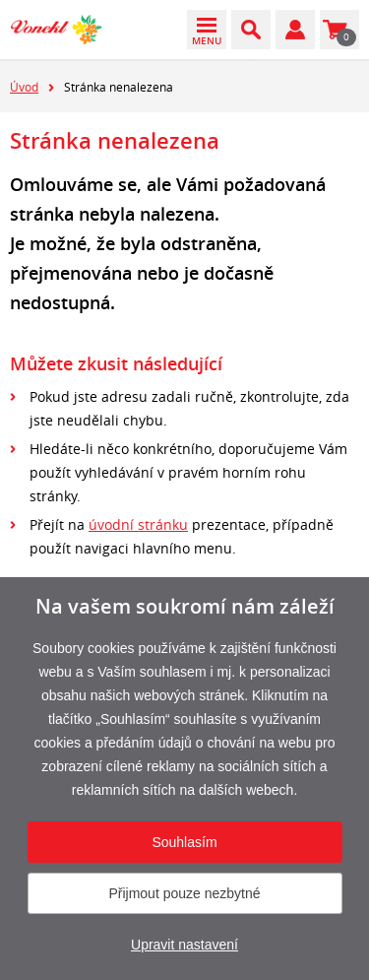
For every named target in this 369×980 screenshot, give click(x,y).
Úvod (24, 87)
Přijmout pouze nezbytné (184, 893)
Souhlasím (184, 842)
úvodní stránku (138, 524)
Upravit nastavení (184, 945)
